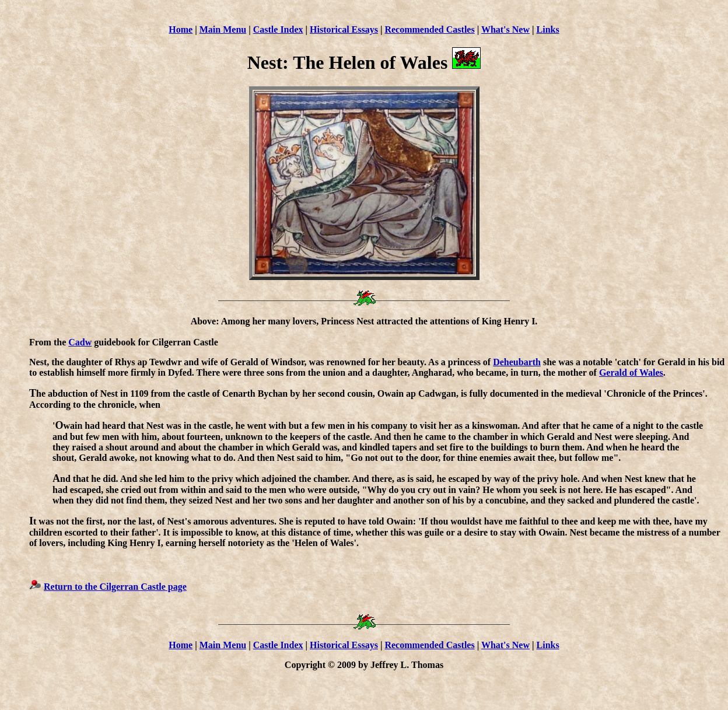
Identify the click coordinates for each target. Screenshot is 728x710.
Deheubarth (517, 362)
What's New (505, 29)
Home (181, 29)
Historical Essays (344, 29)
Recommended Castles (429, 29)
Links (548, 29)
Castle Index (278, 29)
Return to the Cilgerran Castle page (115, 587)
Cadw (80, 342)
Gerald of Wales (631, 373)
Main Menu (223, 29)
